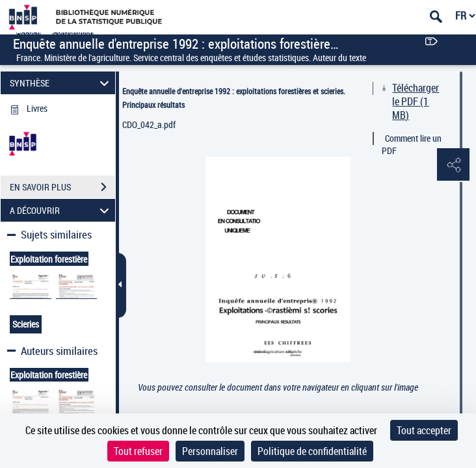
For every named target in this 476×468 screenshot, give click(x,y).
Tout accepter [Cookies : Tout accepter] (424, 430)
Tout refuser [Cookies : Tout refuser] (138, 451)
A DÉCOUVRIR (61, 210)
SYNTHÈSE (61, 83)
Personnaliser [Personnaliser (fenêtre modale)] (210, 451)
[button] (453, 165)
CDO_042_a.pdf (149, 124)
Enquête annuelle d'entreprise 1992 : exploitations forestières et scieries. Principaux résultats (234, 98)
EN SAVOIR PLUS (62, 187)
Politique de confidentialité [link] (312, 451)
